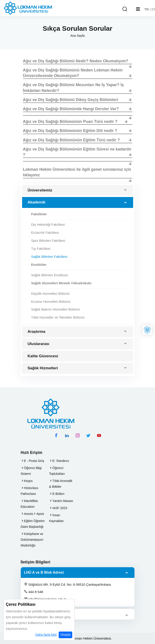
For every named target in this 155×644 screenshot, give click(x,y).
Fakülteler (39, 214)
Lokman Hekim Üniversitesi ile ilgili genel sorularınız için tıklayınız (77, 172)
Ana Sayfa (77, 36)
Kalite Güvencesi (43, 356)
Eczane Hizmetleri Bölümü (51, 302)
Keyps (28, 481)
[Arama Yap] (125, 9)
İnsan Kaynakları (56, 518)
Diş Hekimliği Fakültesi (48, 224)
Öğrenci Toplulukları (57, 471)
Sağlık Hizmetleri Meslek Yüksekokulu (61, 283)
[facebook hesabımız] (56, 435)
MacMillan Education (29, 504)
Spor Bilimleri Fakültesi (48, 241)
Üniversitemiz (40, 190)
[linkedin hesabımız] (67, 435)
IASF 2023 (60, 508)
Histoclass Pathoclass (30, 491)
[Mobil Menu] (138, 9)
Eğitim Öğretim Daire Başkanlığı (33, 524)
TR (147, 9)
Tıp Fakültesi (41, 249)
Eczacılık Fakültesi (45, 233)
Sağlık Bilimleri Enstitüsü (50, 275)
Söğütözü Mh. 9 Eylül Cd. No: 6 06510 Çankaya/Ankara (67, 584)
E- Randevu (61, 461)
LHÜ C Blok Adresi (40, 614)
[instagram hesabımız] (78, 435)
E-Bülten (58, 494)
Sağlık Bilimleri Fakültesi (49, 257)
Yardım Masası (63, 501)
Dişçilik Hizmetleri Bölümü (51, 294)
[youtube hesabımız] (99, 435)
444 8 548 (34, 592)
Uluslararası (38, 344)
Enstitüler (39, 265)
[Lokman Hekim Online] (147, 330)
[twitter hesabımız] (88, 435)
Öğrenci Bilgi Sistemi (31, 471)
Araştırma (36, 332)
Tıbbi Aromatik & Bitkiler (61, 484)
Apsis (40, 514)
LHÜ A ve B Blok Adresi (44, 572)
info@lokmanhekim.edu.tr (45, 599)
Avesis (29, 514)
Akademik (37, 202)
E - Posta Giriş (34, 461)
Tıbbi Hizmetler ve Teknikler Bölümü (58, 317)
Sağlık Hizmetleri (43, 368)
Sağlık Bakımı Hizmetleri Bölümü (56, 309)
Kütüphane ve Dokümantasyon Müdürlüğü (32, 540)
